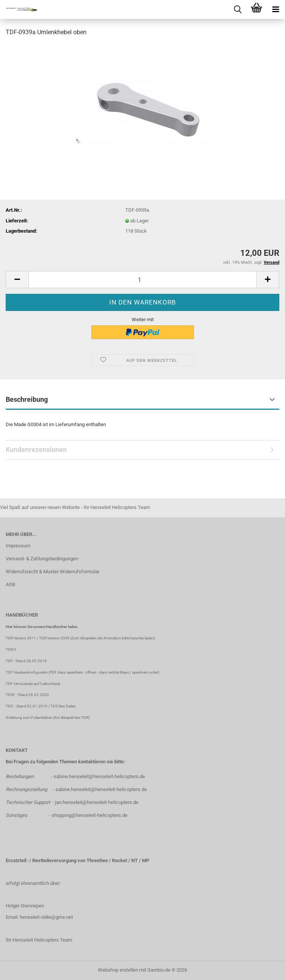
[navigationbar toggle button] (276, 10)
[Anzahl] (142, 280)
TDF (9, 661)
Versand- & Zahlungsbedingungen (42, 559)
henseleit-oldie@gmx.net (46, 917)
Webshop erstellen (118, 970)
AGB (10, 584)
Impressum (18, 546)
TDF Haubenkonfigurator (27, 672)
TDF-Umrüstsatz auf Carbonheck (33, 684)
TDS (10, 706)
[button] (17, 280)
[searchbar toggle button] (238, 10)
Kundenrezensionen (36, 450)
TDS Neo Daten (63, 706)
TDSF (10, 695)
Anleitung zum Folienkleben (29, 718)
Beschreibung (27, 399)
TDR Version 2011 (21, 638)
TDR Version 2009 (54, 638)
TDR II (11, 649)
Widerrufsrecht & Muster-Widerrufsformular (53, 572)
